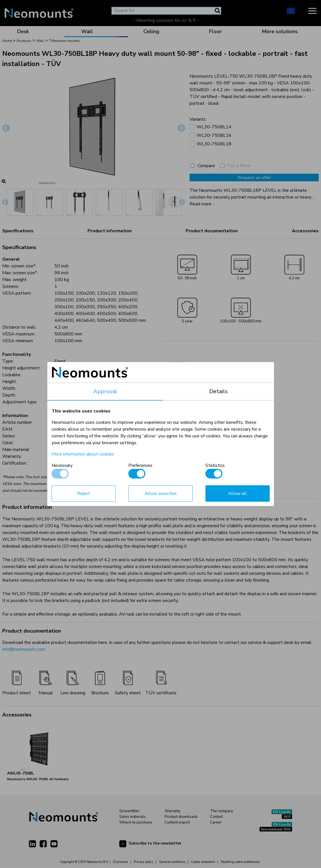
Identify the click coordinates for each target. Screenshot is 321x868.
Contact (216, 817)
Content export (177, 822)
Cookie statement (203, 862)
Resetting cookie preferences (240, 862)
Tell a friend (235, 166)
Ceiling (151, 31)
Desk (23, 31)
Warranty (173, 811)
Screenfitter (129, 811)
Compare (206, 166)
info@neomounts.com (24, 649)
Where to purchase (136, 822)
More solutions (280, 31)
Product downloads (181, 817)
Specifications (18, 231)
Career (216, 822)
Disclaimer (121, 862)
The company (222, 811)
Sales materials (133, 817)
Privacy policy (144, 862)
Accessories (305, 231)
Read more (203, 204)
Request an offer (254, 178)
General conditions (172, 862)
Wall (87, 31)
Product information (110, 231)
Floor (215, 31)
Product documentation (212, 231)
